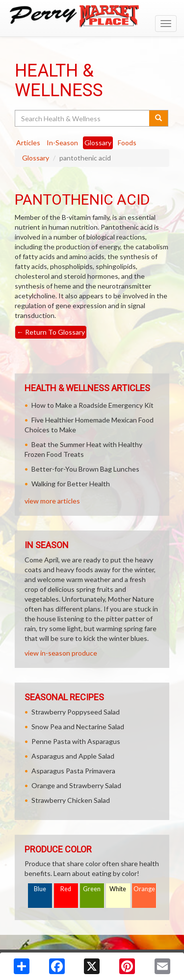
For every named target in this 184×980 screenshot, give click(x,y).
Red (66, 889)
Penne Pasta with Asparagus (76, 741)
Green (92, 889)
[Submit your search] (159, 118)
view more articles (52, 501)
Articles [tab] (28, 143)
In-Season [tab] (62, 143)
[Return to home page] (92, 16)
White (118, 889)
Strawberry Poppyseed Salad (76, 712)
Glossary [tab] (98, 143)
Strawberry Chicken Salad (71, 800)
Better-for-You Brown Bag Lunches (85, 469)
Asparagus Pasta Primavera (73, 771)
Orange (144, 889)
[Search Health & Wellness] (83, 118)
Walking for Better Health (71, 484)
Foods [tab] (127, 143)
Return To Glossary (51, 332)
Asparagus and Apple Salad (73, 756)
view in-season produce (61, 653)
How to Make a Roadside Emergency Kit (92, 405)
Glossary (36, 158)
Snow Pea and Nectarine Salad (78, 727)
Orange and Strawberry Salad (76, 785)
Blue (40, 889)
